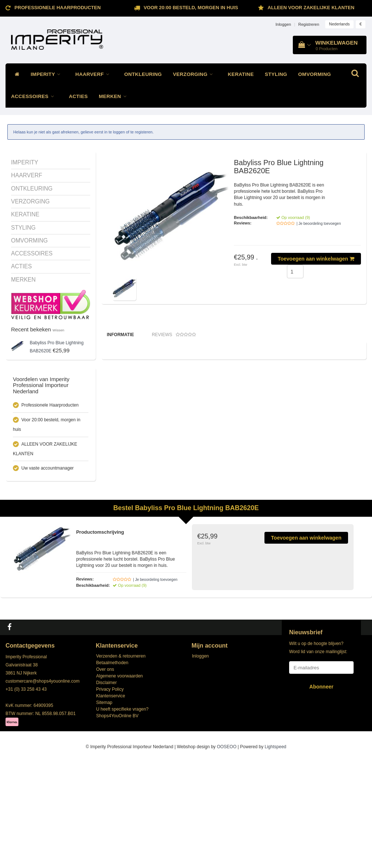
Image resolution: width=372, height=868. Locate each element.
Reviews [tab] (174, 335)
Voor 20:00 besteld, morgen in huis (191, 8)
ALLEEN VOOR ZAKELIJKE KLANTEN (311, 8)
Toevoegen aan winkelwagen (316, 259)
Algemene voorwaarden (120, 781)
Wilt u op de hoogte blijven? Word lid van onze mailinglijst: (318, 753)
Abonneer (321, 792)
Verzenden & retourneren (121, 761)
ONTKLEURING (143, 74)
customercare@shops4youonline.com (43, 786)
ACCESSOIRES (34, 96)
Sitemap (104, 808)
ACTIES (78, 96)
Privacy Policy (110, 794)
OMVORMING (315, 74)
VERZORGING (195, 74)
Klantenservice (111, 801)
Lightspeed (276, 852)
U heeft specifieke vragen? (122, 814)
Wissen (59, 330)
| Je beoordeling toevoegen (319, 224)
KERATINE (241, 74)
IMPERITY (47, 74)
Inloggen (283, 24)
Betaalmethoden (112, 768)
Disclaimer (106, 788)
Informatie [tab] (120, 335)
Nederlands (339, 24)
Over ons (105, 774)
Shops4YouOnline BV (117, 821)
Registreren (309, 24)
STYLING (276, 74)
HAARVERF (94, 74)
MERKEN (115, 96)
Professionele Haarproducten (57, 8)
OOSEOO (227, 852)
